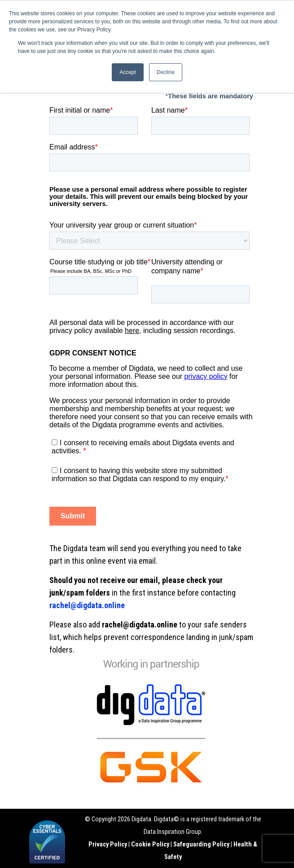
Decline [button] (166, 72)
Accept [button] (128, 72)
